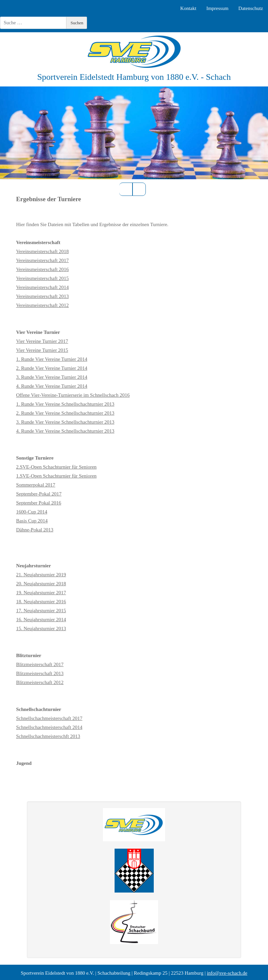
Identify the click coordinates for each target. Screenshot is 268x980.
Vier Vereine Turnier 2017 (42, 341)
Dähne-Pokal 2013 (35, 530)
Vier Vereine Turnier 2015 (42, 350)
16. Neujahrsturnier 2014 (41, 620)
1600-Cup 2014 (32, 512)
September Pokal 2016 (39, 503)
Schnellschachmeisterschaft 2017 (49, 718)
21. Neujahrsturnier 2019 (41, 575)
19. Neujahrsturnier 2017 (41, 593)
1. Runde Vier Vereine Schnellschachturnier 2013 (65, 404)
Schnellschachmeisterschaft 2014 (49, 727)
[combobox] (33, 23)
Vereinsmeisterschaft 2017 (42, 260)
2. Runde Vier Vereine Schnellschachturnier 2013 (65, 413)
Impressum (217, 8)
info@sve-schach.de (227, 973)
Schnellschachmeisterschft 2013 (48, 736)
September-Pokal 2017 (39, 494)
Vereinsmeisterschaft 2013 (42, 296)
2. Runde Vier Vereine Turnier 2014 (51, 368)
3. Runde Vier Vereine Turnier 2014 (51, 377)
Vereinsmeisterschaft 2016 (42, 269)
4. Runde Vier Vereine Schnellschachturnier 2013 (65, 431)
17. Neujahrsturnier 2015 (41, 611)
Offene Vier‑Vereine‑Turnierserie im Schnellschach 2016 (73, 395)
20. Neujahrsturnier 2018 (41, 584)
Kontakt (188, 8)
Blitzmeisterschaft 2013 (40, 673)
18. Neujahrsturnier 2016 (41, 602)
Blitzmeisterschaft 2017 (40, 664)
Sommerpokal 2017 (36, 485)
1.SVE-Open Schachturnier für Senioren (56, 476)
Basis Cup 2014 (32, 521)
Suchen (77, 23)
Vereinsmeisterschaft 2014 (42, 287)
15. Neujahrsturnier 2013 (41, 629)
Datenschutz (251, 8)
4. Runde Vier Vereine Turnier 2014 (51, 386)
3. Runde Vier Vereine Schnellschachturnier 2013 (65, 422)
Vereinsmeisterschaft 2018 (42, 251)
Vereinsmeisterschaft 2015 (42, 278)
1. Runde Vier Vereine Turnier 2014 (51, 359)
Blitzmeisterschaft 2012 (40, 682)
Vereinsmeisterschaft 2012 (42, 305)
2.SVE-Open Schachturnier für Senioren (56, 467)
